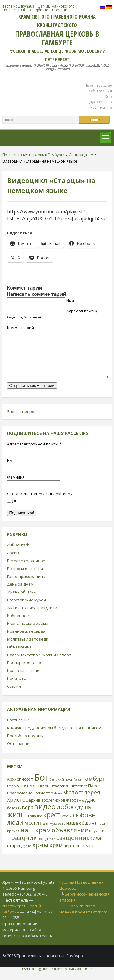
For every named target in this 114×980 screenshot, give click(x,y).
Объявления (100, 91)
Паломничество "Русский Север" (39, 664)
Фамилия (16, 486)
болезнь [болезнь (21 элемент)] (14, 817)
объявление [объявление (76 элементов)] (70, 839)
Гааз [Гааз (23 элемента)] (77, 788)
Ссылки (14, 695)
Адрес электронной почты (34, 453)
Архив (13, 562)
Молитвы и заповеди (28, 648)
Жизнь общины (22, 601)
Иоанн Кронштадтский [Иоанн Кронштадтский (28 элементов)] (48, 795)
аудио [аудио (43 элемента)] (89, 809)
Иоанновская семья (26, 640)
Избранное (18, 625)
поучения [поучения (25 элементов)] (98, 840)
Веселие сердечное (26, 570)
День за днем (20, 593)
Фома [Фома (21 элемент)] (59, 802)
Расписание (101, 107)
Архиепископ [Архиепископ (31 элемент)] (20, 788)
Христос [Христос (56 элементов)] (17, 809)
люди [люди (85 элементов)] (15, 831)
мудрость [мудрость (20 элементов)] (58, 833)
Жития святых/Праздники (32, 617)
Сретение (61, 10)
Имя (70, 301)
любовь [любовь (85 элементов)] (84, 824)
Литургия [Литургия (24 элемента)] (79, 795)
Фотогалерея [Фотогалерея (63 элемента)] (82, 801)
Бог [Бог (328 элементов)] (41, 786)
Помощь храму (98, 86)
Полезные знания (24, 679)
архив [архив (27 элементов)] (35, 809)
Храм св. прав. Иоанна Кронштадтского (83, 918)
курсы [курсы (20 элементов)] (66, 825)
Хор (108, 96)
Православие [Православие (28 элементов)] (20, 802)
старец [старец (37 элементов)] (14, 854)
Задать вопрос (22, 421)
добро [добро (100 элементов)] (66, 816)
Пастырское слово (25, 672)
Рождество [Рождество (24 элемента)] (43, 802)
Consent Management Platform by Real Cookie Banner (57, 978)
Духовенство (100, 102)
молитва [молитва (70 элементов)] (36, 832)
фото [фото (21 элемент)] (27, 855)
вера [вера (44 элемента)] (28, 817)
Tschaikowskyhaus (18, 6)
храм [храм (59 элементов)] (56, 854)
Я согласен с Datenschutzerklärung (40, 503)
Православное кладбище (25, 10)
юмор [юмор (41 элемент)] (88, 854)
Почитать (17, 687)
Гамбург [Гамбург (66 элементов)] (93, 787)
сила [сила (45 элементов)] (96, 847)
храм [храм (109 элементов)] (40, 854)
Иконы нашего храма (28, 632)
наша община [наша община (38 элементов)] (81, 832)
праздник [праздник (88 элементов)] (22, 847)
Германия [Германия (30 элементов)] (17, 795)
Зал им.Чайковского (56, 6)
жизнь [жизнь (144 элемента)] (18, 824)
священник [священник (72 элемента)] (73, 847)
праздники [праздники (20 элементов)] (47, 848)
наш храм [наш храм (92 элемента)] (36, 839)
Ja (11, 509)
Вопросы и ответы (25, 578)
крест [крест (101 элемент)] (52, 824)
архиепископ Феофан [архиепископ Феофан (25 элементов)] (61, 809)
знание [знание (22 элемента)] (36, 825)
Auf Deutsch (18, 554)
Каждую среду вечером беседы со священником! (55, 737)
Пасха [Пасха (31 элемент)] (94, 795)
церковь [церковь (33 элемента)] (72, 855)
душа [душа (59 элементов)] (84, 816)
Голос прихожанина (26, 586)
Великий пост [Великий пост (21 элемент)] (61, 788)
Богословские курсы (26, 609)
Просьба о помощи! (26, 745)
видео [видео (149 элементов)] (45, 815)
